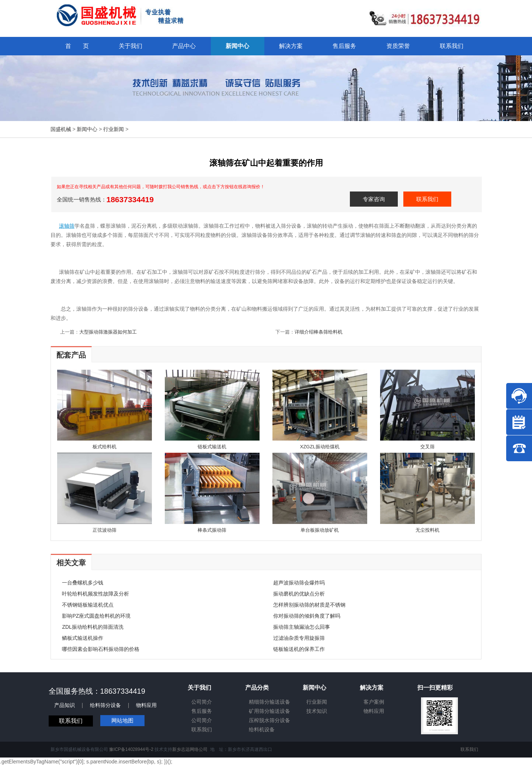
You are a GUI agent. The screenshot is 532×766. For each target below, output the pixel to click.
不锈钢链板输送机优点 (88, 605)
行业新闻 (114, 129)
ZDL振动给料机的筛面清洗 (93, 627)
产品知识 (65, 705)
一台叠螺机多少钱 (83, 583)
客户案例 (374, 702)
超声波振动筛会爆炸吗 (299, 583)
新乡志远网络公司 (190, 749)
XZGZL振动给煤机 (320, 447)
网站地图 (122, 720)
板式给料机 (105, 447)
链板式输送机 (212, 447)
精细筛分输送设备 (270, 702)
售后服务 (202, 711)
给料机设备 (262, 729)
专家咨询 (374, 199)
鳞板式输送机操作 (83, 638)
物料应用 (146, 705)
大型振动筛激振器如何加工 (108, 332)
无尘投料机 (427, 530)
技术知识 (317, 711)
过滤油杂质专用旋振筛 (299, 638)
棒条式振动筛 (212, 530)
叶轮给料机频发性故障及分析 (95, 594)
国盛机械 (61, 129)
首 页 (77, 46)
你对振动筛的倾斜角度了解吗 (307, 616)
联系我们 (427, 199)
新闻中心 (87, 129)
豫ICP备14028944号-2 (131, 749)
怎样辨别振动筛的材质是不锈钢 (309, 605)
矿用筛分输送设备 (270, 711)
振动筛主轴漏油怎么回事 (302, 627)
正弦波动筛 (105, 530)
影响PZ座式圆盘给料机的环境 (96, 616)
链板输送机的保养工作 (299, 649)
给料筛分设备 (105, 705)
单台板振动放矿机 (320, 530)
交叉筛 (427, 447)
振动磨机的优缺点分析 (299, 594)
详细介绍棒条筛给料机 (319, 332)
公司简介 (202, 702)
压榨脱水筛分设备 (270, 720)
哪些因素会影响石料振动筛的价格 (101, 649)
